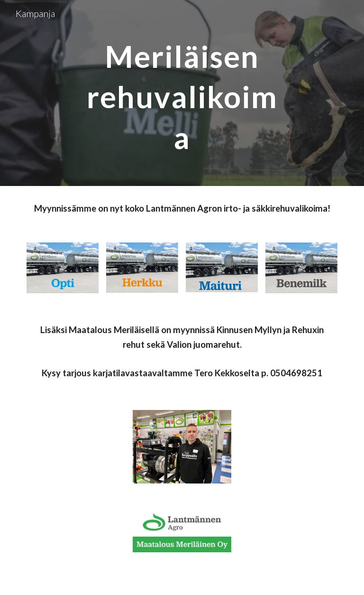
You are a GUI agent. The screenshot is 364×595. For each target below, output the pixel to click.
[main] (182, 93)
